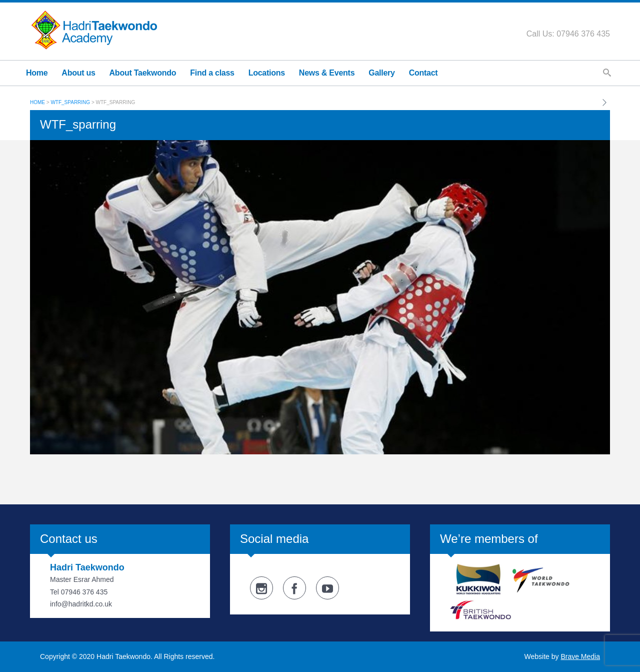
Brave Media (580, 656)
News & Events (327, 73)
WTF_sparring (70, 102)
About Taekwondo (143, 73)
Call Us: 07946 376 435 (568, 34)
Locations (267, 73)
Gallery (382, 73)
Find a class (212, 73)
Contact (423, 73)
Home (37, 73)
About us (78, 73)
